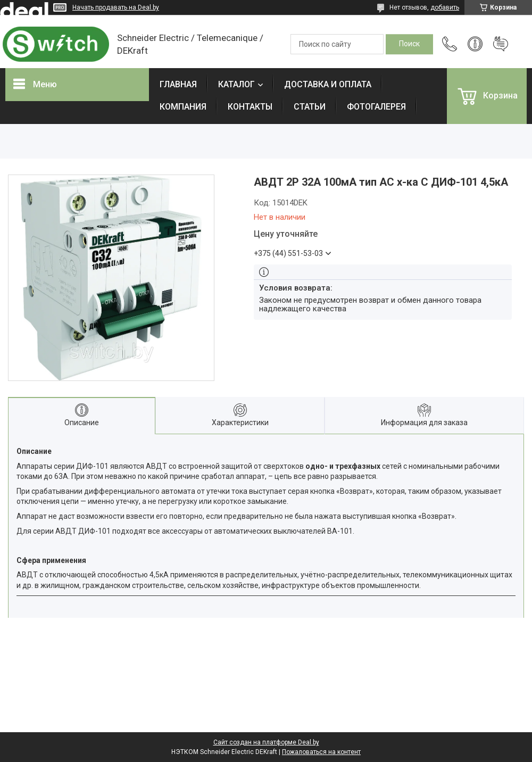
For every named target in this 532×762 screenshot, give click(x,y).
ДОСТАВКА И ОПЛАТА (328, 84)
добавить (445, 7)
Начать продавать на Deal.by (116, 7)
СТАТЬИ (310, 107)
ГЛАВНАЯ (178, 84)
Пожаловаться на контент (321, 752)
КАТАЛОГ (236, 84)
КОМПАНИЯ (183, 107)
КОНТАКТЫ (250, 107)
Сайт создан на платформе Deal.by (266, 742)
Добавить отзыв (501, 44)
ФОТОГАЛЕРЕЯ (376, 107)
